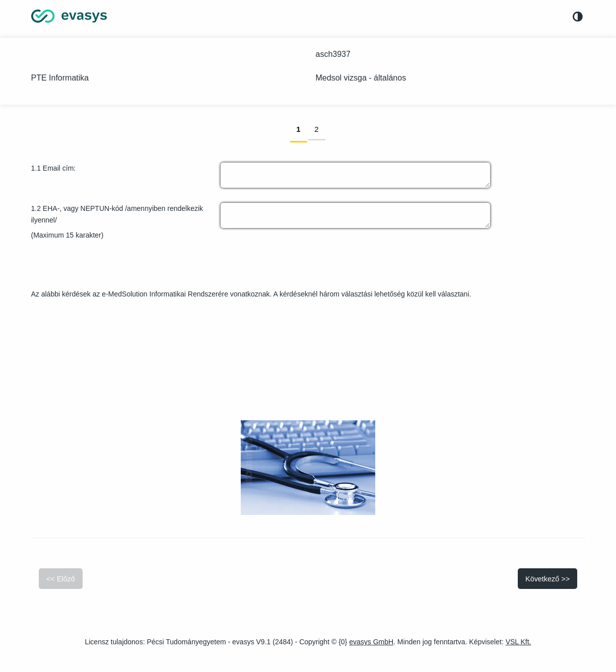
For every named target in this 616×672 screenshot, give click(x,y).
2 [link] (320, 129)
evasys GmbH (371, 642)
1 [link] (301, 129)
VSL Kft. (519, 642)
